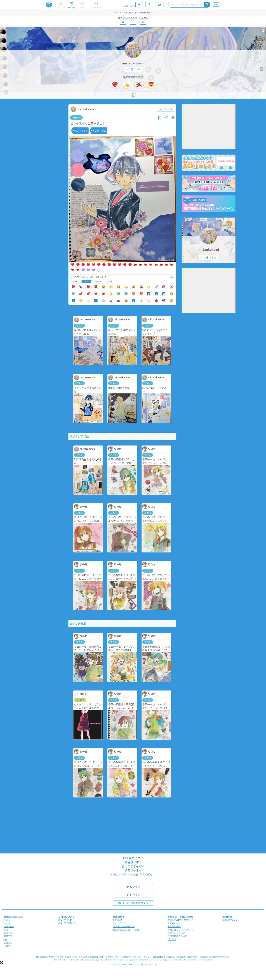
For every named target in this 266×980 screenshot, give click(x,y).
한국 (6, 930)
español (8, 923)
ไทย (5, 940)
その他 (109, 281)
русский (8, 943)
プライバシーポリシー (124, 926)
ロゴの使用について (177, 936)
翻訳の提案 (17, 917)
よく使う (75, 281)
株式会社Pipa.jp (230, 920)
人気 (86, 281)
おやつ (98, 281)
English (7, 920)
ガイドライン (119, 923)
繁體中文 (8, 936)
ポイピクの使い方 (67, 923)
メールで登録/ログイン (133, 903)
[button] (1, 962)
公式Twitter (174, 923)
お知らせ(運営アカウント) (180, 920)
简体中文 (8, 933)
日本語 (7, 946)
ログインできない (176, 933)
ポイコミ (172, 939)
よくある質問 (174, 926)
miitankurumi (133, 63)
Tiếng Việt (9, 926)
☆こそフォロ (133, 69)
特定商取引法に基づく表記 (126, 930)
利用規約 (117, 920)
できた (76, 118)
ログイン (133, 886)
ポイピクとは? (65, 920)
